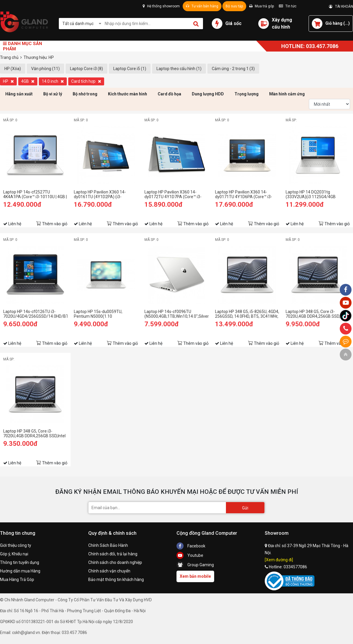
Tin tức (288, 6)
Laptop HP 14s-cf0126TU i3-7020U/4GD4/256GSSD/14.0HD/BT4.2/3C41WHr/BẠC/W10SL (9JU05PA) (35, 314)
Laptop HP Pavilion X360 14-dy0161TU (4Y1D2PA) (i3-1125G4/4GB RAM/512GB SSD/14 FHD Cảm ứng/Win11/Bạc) (105, 194)
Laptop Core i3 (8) (86, 69)
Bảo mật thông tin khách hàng (116, 580)
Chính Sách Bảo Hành (108, 545)
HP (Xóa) (13, 69)
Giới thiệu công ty (16, 545)
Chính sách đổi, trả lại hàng (113, 554)
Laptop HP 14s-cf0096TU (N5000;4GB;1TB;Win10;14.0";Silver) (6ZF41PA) (176, 314)
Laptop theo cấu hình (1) (179, 69)
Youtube (190, 555)
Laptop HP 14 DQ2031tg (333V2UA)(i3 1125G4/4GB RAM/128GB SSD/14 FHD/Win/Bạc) (311, 194)
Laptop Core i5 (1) (130, 69)
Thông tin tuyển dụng (20, 562)
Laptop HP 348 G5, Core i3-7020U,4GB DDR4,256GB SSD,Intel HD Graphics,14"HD (34, 433)
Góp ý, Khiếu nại (14, 554)
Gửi (245, 508)
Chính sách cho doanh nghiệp (115, 562)
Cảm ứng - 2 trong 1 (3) (233, 69)
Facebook (191, 546)
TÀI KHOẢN (341, 6)
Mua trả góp (262, 6)
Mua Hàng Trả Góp (17, 580)
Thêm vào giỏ (55, 224)
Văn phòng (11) (45, 69)
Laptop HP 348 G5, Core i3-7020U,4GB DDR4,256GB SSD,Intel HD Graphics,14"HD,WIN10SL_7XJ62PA (318, 314)
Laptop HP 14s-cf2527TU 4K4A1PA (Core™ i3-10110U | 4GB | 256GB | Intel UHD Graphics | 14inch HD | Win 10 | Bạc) (35, 194)
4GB (28, 81)
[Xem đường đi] (279, 560)
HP (8, 81)
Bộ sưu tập (234, 6)
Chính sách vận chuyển (109, 571)
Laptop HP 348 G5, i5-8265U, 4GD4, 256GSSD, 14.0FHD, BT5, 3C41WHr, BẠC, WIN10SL (247, 314)
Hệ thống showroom (161, 6)
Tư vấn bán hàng (202, 6)
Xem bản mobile (195, 576)
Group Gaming (195, 565)
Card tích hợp (86, 81)
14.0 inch (53, 81)
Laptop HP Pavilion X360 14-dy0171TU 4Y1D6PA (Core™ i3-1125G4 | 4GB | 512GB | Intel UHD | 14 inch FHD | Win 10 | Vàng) (245, 194)
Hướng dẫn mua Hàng (20, 571)
